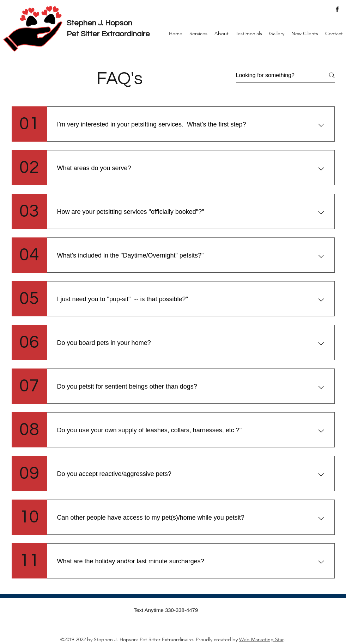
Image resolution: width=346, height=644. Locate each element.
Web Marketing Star (261, 639)
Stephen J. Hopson (99, 23)
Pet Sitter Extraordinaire (108, 34)
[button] (198, 33)
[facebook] (337, 9)
